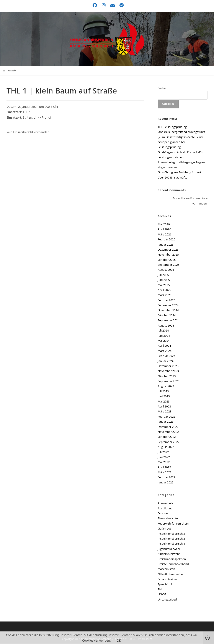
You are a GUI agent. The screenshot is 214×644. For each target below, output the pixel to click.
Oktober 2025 (167, 260)
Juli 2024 (163, 331)
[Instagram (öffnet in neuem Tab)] (104, 5)
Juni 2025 (164, 280)
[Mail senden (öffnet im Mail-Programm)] (113, 5)
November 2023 (168, 372)
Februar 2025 (166, 301)
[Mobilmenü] (10, 71)
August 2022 (166, 447)
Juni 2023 (164, 397)
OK (119, 640)
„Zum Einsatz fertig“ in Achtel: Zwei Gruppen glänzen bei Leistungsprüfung (180, 142)
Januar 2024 (165, 361)
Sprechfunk (165, 585)
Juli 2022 (163, 452)
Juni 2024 (164, 336)
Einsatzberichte (168, 519)
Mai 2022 (164, 463)
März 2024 (164, 351)
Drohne (163, 514)
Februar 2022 (166, 478)
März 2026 (164, 235)
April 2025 (164, 290)
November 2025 (168, 255)
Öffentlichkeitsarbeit (171, 575)
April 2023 (164, 407)
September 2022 (168, 442)
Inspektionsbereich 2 (171, 534)
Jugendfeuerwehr (169, 549)
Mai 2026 (164, 225)
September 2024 (168, 321)
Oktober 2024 (167, 316)
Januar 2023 (165, 422)
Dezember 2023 (168, 366)
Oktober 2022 (167, 437)
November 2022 (168, 432)
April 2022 (164, 468)
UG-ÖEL (163, 595)
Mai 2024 (164, 341)
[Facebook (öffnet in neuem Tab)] (95, 5)
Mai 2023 (164, 402)
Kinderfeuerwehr (169, 554)
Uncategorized (167, 600)
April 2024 (164, 346)
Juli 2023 (163, 392)
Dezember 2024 (168, 306)
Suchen (163, 89)
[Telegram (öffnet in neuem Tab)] (120, 5)
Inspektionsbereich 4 (171, 544)
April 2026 (164, 230)
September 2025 (168, 265)
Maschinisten (166, 570)
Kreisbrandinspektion (172, 559)
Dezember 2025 (168, 250)
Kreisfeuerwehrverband (173, 564)
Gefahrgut (164, 529)
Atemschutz (165, 504)
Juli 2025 (163, 275)
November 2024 (168, 311)
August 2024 (166, 326)
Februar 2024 (166, 356)
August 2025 (166, 270)
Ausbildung (165, 509)
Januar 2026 (165, 245)
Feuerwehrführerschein (173, 524)
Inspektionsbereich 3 (171, 539)
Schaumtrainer (167, 580)
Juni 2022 (164, 457)
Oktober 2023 (167, 377)
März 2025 (164, 296)
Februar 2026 (166, 240)
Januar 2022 (165, 483)
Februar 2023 (166, 417)
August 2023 (166, 387)
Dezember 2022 (168, 427)
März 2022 (164, 473)
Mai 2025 (164, 285)
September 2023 (168, 382)
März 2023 (164, 412)
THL (160, 590)
